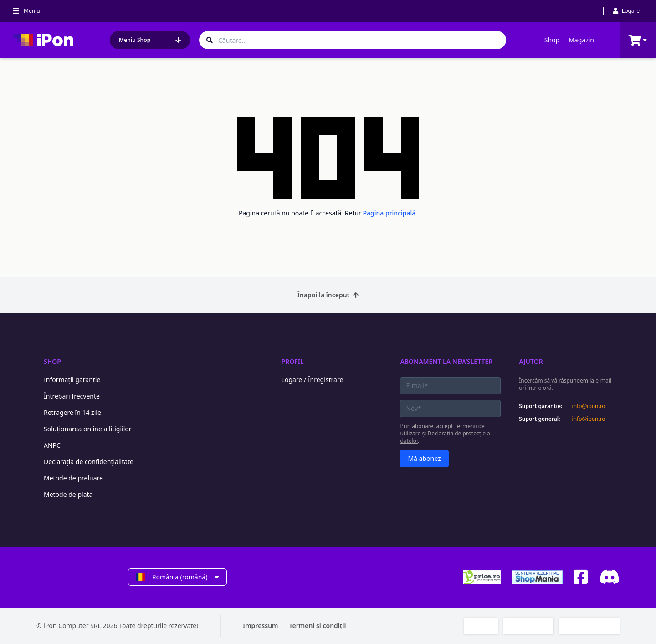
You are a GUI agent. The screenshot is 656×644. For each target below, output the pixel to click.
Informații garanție (72, 380)
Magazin (581, 40)
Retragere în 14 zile (72, 412)
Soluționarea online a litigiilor (88, 429)
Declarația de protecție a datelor (445, 437)
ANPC (52, 445)
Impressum (261, 626)
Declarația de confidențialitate (89, 462)
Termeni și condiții (318, 626)
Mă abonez (424, 458)
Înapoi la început (328, 295)
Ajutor (531, 361)
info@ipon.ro (589, 406)
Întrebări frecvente (72, 396)
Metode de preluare (73, 478)
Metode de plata (68, 494)
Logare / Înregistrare (313, 380)
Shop (552, 40)
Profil (293, 361)
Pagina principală (389, 213)
